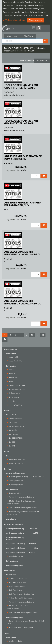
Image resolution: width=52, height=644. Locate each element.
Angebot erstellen (15, 556)
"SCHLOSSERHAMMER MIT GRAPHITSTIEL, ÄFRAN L (21, 87)
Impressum (13, 377)
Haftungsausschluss (16, 389)
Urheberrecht (13, 393)
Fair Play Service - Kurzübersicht (21, 594)
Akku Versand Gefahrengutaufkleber (22, 508)
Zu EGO (11, 442)
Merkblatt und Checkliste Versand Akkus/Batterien (21, 502)
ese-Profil (12, 357)
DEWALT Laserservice (17, 582)
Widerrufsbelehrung (16, 385)
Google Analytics (15, 405)
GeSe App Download (16, 586)
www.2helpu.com (15, 463)
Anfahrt (11, 370)
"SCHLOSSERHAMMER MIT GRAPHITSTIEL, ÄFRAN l (21, 122)
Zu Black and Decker (16, 426)
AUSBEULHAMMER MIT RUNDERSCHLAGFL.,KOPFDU (23, 253)
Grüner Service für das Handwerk (21, 598)
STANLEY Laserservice (17, 578)
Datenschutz (13, 397)
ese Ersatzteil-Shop (16, 459)
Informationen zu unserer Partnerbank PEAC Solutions (25, 622)
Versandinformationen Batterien (21, 497)
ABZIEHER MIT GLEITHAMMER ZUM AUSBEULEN (23, 158)
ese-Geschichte (15, 361)
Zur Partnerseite (15, 418)
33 (43, 335)
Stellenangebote (14, 641)
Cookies (11, 401)
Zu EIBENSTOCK (15, 438)
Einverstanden (36, 20)
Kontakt (11, 373)
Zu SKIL (11, 446)
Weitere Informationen (14, 20)
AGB (10, 381)
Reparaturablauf (15, 493)
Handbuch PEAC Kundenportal (20, 628)
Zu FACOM (13, 434)
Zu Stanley (12, 430)
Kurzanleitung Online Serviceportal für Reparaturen (23, 513)
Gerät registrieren (15, 485)
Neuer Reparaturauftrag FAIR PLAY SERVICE (26, 477)
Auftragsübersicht (15, 481)
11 (32, 335)
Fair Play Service (15, 590)
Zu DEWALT (13, 422)
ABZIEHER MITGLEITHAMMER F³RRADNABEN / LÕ (23, 204)
